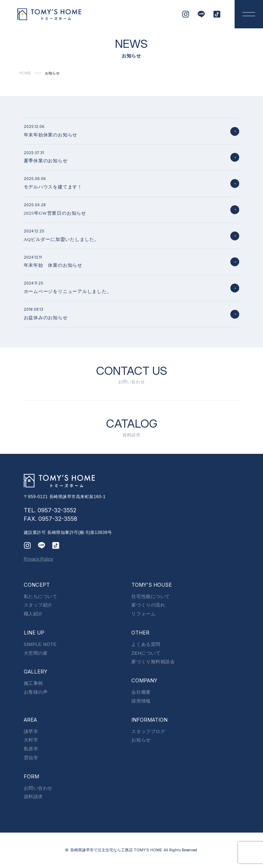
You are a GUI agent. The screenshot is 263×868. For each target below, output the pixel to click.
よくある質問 (146, 644)
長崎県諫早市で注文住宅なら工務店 (116, 850)
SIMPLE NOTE (40, 644)
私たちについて (41, 596)
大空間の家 (36, 653)
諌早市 (31, 731)
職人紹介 (33, 614)
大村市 (31, 740)
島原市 (31, 749)
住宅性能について (150, 596)
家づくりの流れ (148, 605)
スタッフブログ (148, 731)
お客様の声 (36, 692)
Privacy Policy (39, 559)
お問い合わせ (38, 788)
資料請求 (33, 797)
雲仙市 (31, 758)
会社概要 (141, 692)
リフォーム (143, 614)
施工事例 (33, 683)
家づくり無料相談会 (153, 662)
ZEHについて (146, 653)
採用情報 (141, 701)
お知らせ (141, 740)
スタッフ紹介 (38, 605)
